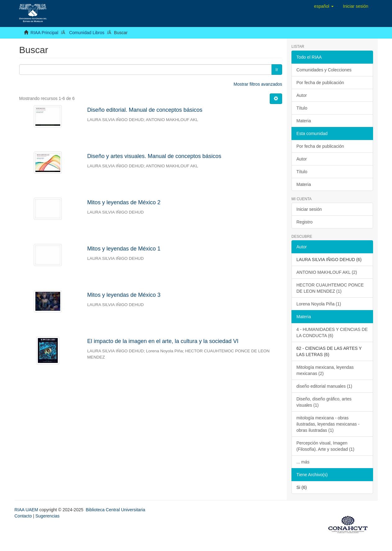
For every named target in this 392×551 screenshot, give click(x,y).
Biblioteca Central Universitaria (115, 510)
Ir (277, 70)
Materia (304, 121)
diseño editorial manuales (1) (324, 386)
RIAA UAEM (27, 510)
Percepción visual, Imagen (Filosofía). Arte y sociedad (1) (325, 446)
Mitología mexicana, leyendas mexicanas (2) (325, 370)
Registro (304, 222)
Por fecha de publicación (320, 83)
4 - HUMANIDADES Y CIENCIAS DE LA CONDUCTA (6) (332, 332)
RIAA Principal (44, 33)
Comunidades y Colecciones (324, 70)
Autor (302, 95)
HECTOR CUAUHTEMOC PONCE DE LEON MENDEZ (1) (330, 288)
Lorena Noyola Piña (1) (319, 304)
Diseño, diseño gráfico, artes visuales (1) (324, 402)
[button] (324, 6)
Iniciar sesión (309, 209)
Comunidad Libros (87, 33)
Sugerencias (47, 516)
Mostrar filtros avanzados (258, 84)
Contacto (23, 516)
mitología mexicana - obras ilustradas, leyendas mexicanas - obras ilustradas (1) (328, 424)
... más (303, 462)
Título (302, 108)
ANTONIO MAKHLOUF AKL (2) (327, 272)
